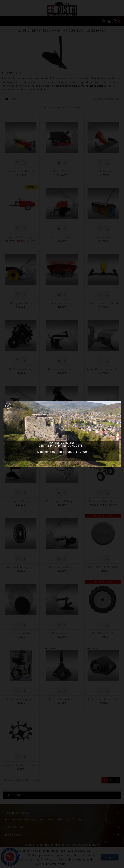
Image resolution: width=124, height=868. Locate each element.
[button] (8, 406)
